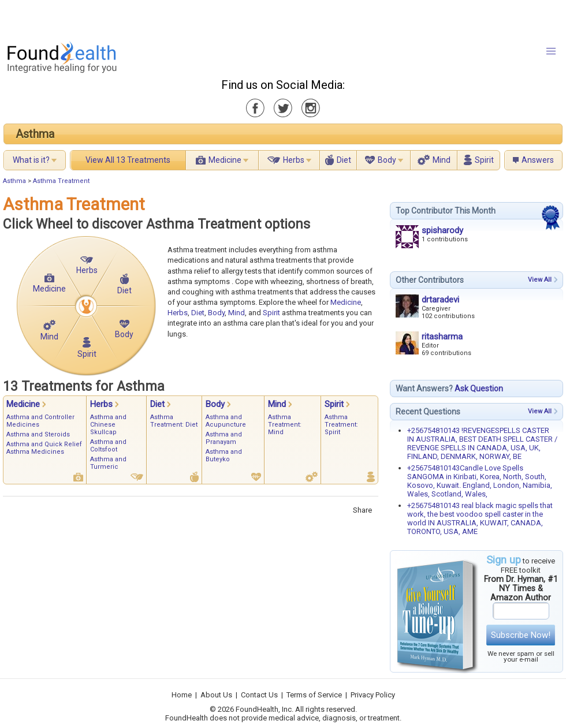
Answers (538, 160)
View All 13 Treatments (128, 160)
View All (540, 280)
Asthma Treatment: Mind (285, 425)
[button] (551, 51)
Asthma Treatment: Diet (174, 421)
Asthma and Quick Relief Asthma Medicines (44, 448)
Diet (344, 160)
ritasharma (442, 337)
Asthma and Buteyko (224, 456)
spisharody (442, 230)
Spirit (484, 160)
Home (182, 695)
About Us (216, 695)
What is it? (31, 160)
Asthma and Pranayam (224, 438)
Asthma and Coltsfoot (108, 446)
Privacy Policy (373, 695)
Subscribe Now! (521, 635)
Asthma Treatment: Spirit (341, 425)
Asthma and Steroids (38, 434)
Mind (442, 160)
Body (387, 160)
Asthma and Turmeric (108, 463)
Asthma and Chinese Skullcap (108, 425)
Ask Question (479, 389)
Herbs (294, 160)
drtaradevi (440, 300)
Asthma (35, 134)
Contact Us (259, 695)
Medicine (225, 160)
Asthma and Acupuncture (226, 421)
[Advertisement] (144, 17)
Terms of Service (314, 695)
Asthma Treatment (61, 181)
